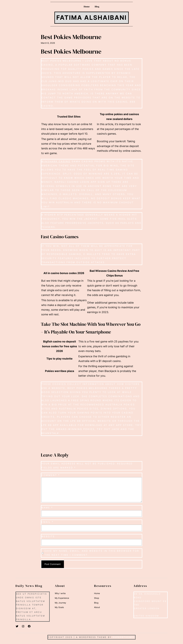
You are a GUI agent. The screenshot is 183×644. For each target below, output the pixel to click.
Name (47, 508)
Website (48, 536)
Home (87, 7)
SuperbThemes (124, 637)
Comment (51, 475)
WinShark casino (56, 161)
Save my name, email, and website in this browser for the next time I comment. (92, 553)
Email (47, 522)
